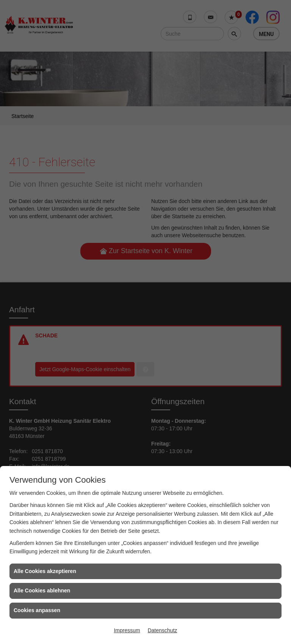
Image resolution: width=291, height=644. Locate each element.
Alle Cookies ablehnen (42, 590)
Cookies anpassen (37, 610)
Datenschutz (163, 630)
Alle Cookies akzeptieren (45, 571)
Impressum (127, 630)
